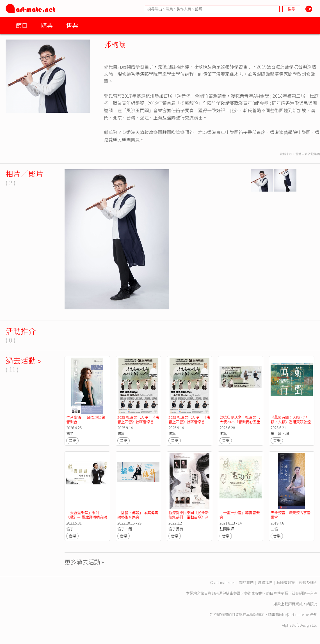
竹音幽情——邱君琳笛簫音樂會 (86, 419)
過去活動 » (23, 360)
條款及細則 (308, 582)
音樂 (72, 441)
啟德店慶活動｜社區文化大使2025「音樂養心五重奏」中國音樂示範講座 (240, 422)
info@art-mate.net (294, 614)
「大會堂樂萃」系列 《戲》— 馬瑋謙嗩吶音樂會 (87, 517)
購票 (47, 25)
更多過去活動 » (84, 562)
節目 (22, 25)
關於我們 (246, 582)
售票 (72, 25)
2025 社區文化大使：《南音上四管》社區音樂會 (138, 419)
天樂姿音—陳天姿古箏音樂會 (291, 515)
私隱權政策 (286, 582)
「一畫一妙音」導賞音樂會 (240, 515)
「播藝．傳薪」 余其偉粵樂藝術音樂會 (138, 515)
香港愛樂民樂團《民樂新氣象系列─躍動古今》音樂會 (188, 517)
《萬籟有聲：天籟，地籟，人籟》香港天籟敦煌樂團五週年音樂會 (291, 422)
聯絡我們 (265, 582)
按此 (314, 604)
